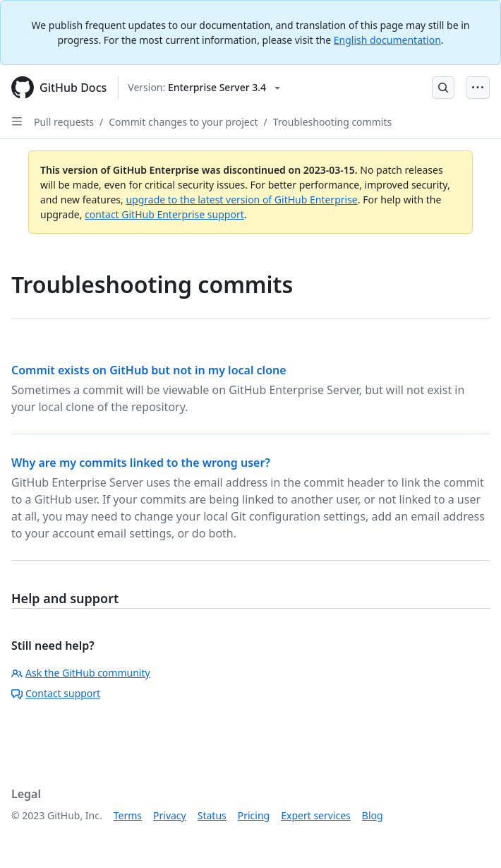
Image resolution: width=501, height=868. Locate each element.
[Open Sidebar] (17, 121)
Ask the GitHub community (81, 673)
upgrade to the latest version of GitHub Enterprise (241, 200)
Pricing (254, 815)
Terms (128, 815)
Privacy (170, 815)
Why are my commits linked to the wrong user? (141, 463)
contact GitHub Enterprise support (164, 214)
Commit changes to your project (183, 122)
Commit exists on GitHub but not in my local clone (149, 370)
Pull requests (64, 122)
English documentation (387, 40)
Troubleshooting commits (332, 122)
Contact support (56, 693)
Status (212, 815)
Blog (373, 815)
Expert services (316, 815)
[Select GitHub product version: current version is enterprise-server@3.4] (204, 88)
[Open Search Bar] (443, 88)
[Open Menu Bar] (478, 88)
